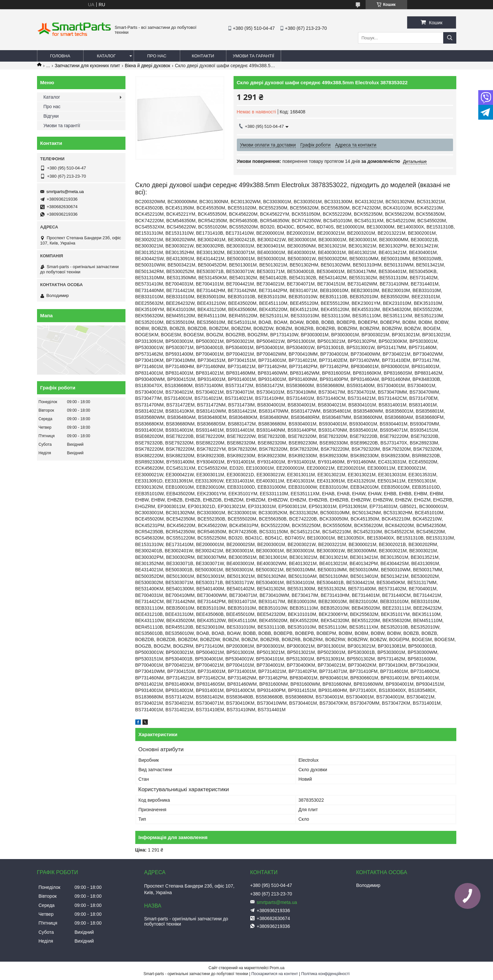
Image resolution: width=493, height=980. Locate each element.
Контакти (203, 56)
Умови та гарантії (254, 56)
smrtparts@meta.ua (65, 192)
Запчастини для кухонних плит (87, 66)
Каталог (106, 56)
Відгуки (51, 116)
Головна (60, 56)
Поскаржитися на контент (275, 974)
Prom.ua (277, 968)
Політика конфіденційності (325, 974)
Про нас (157, 56)
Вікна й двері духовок (148, 66)
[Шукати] (450, 38)
